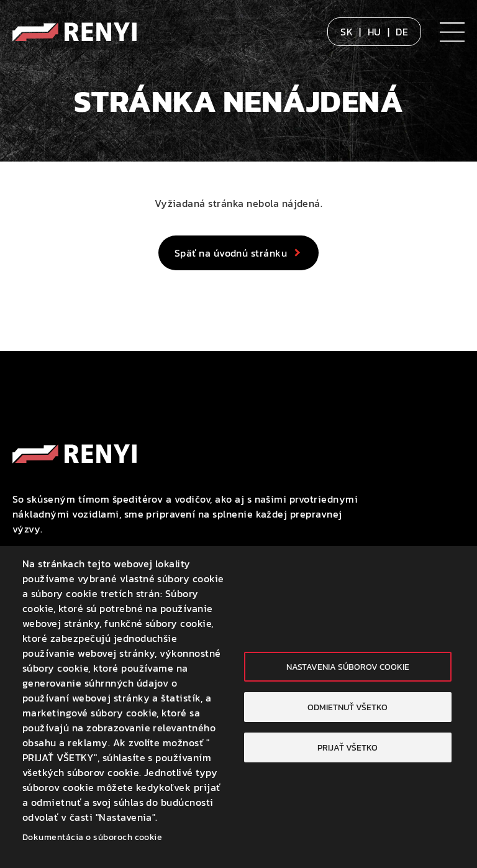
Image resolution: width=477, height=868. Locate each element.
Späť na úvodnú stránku (231, 253)
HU (375, 32)
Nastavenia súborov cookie (348, 667)
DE (402, 32)
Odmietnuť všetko (348, 707)
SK (347, 32)
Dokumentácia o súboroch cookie (92, 837)
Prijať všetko (348, 747)
